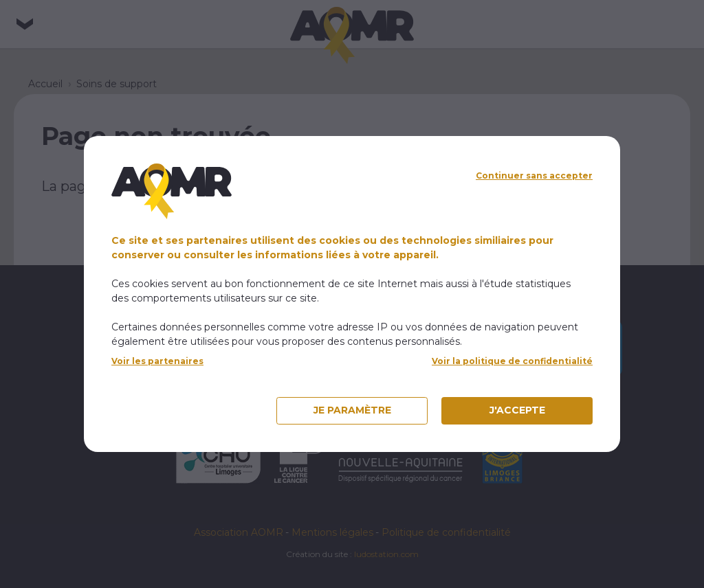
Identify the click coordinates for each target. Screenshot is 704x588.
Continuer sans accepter (534, 176)
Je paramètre (352, 410)
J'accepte (517, 410)
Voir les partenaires (157, 361)
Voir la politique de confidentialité (512, 361)
